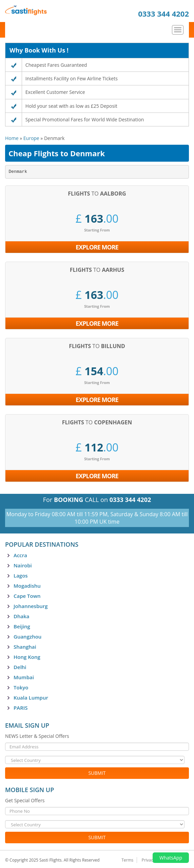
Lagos (21, 576)
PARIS (21, 708)
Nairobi (23, 565)
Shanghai (25, 647)
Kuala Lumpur (31, 698)
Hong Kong (27, 657)
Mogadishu (27, 586)
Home (12, 138)
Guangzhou (27, 637)
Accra (20, 555)
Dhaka (22, 616)
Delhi (20, 667)
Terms (127, 860)
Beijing (22, 626)
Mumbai (24, 677)
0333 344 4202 (163, 14)
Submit (97, 773)
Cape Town (27, 596)
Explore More (97, 247)
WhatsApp (171, 858)
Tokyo (21, 687)
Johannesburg (31, 606)
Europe (31, 138)
